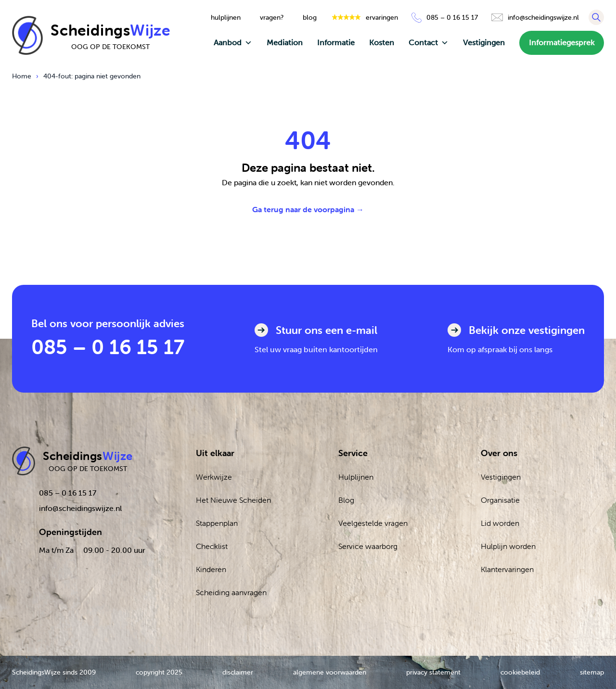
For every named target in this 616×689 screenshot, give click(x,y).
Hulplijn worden (508, 546)
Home (22, 76)
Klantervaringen (507, 569)
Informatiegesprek (562, 43)
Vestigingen (484, 43)
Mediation (285, 43)
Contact (429, 43)
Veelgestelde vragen (373, 523)
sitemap (592, 672)
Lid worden (500, 523)
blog (310, 17)
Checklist (212, 546)
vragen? (272, 17)
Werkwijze (214, 477)
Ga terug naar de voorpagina (308, 209)
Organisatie (500, 500)
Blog (346, 500)
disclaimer (238, 672)
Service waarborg (368, 546)
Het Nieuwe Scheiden (233, 500)
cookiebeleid (520, 672)
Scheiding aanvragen (231, 592)
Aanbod (233, 43)
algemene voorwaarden (330, 672)
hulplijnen (226, 17)
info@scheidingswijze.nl (80, 508)
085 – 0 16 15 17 (108, 347)
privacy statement (433, 672)
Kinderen (211, 569)
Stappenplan (217, 523)
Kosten (382, 43)
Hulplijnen (356, 477)
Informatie (336, 43)
